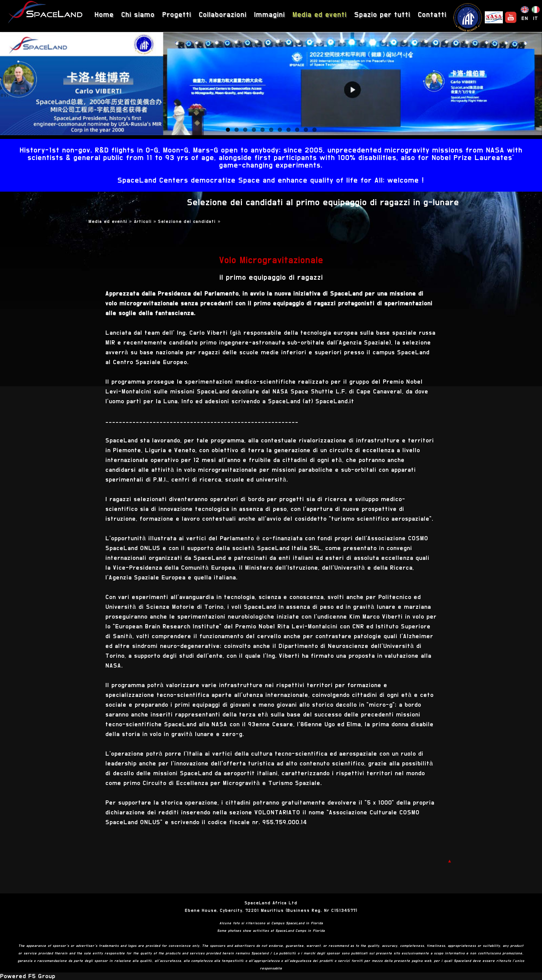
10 (306, 130)
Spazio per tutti (382, 15)
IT (536, 18)
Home (104, 15)
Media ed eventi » (111, 221)
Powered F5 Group (28, 976)
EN (525, 18)
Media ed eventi (320, 15)
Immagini (269, 15)
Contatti (432, 15)
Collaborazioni (223, 15)
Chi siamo (138, 15)
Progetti (177, 15)
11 (314, 130)
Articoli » (146, 221)
